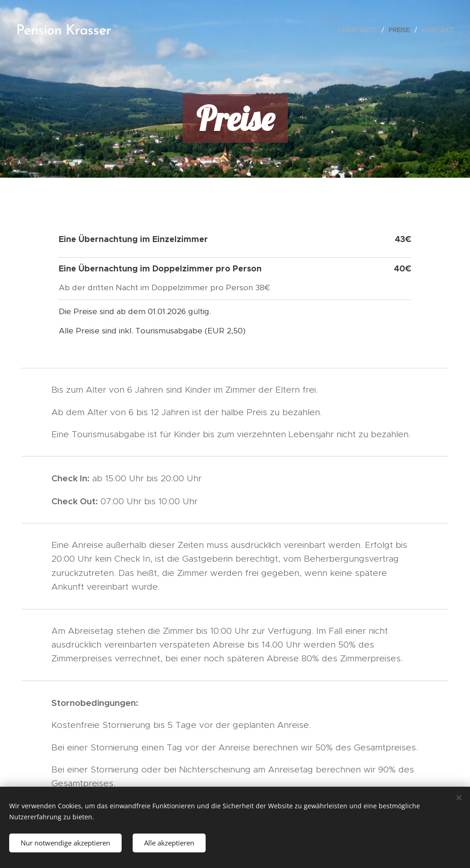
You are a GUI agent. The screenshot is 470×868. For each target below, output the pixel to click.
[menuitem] (360, 30)
